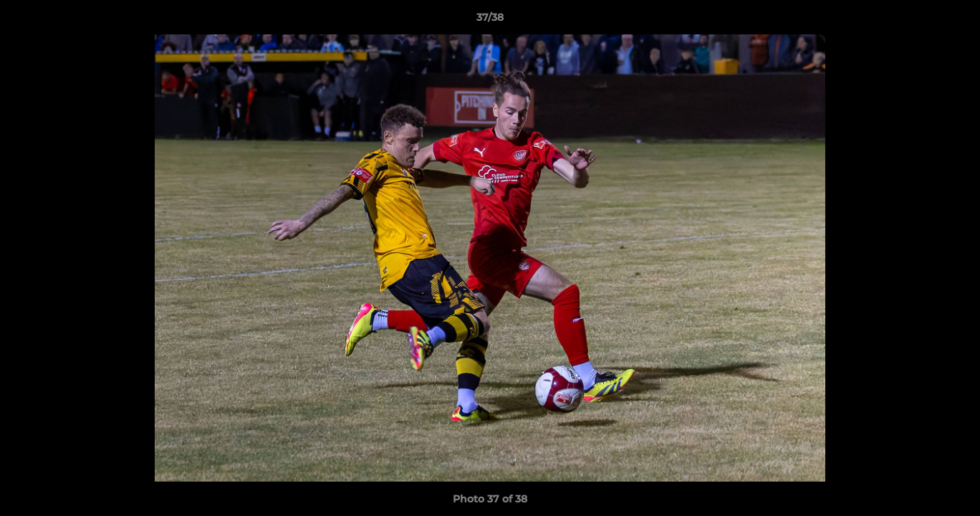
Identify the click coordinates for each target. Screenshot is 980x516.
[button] (954, 21)
